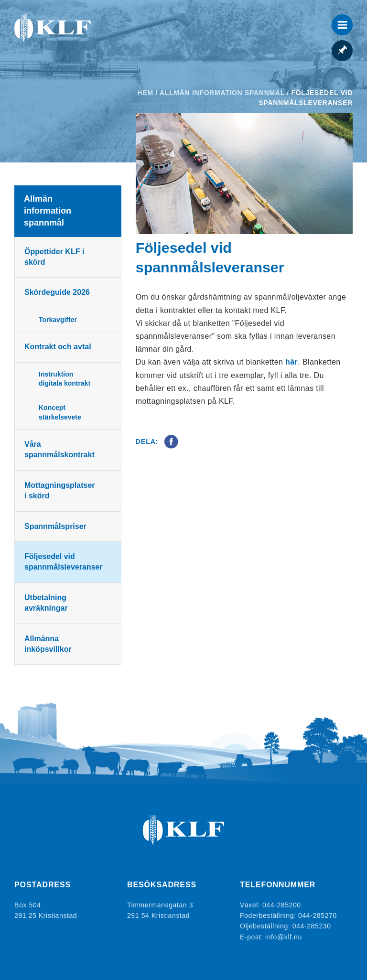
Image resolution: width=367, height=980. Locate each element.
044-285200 (282, 905)
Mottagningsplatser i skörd (60, 490)
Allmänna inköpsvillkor (48, 644)
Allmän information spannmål (222, 93)
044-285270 (318, 915)
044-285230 (312, 926)
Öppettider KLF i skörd (54, 257)
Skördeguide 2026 (57, 292)
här (291, 362)
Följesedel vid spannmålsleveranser (64, 562)
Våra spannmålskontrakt (59, 449)
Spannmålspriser (55, 526)
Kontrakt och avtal (58, 347)
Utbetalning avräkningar (46, 603)
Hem (146, 93)
